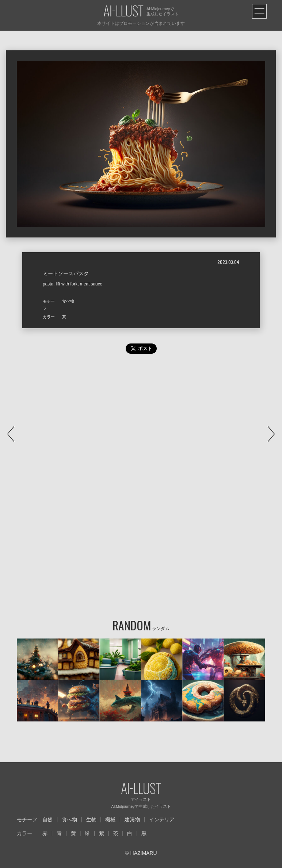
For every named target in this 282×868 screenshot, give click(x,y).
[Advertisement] (141, 430)
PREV (11, 434)
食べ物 (69, 819)
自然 (47, 819)
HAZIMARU (143, 853)
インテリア (162, 819)
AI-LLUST (123, 11)
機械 (110, 819)
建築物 (132, 819)
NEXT (271, 434)
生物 (91, 819)
